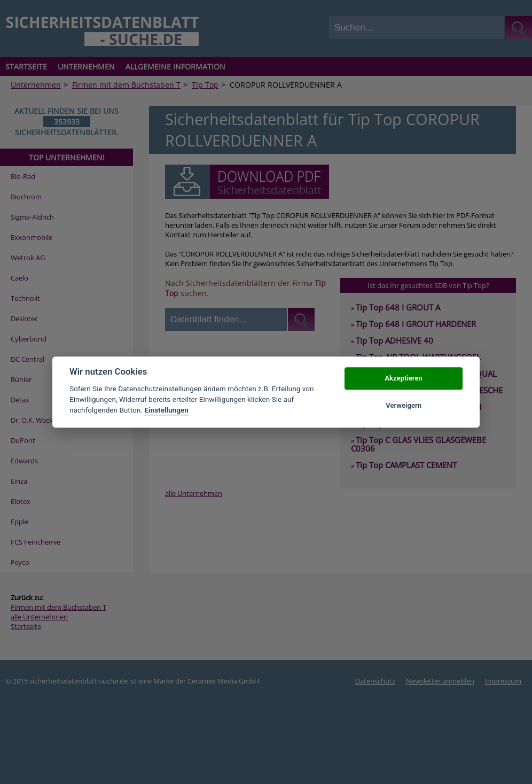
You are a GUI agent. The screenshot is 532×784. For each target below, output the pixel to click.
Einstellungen (166, 410)
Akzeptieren (403, 379)
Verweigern (404, 405)
